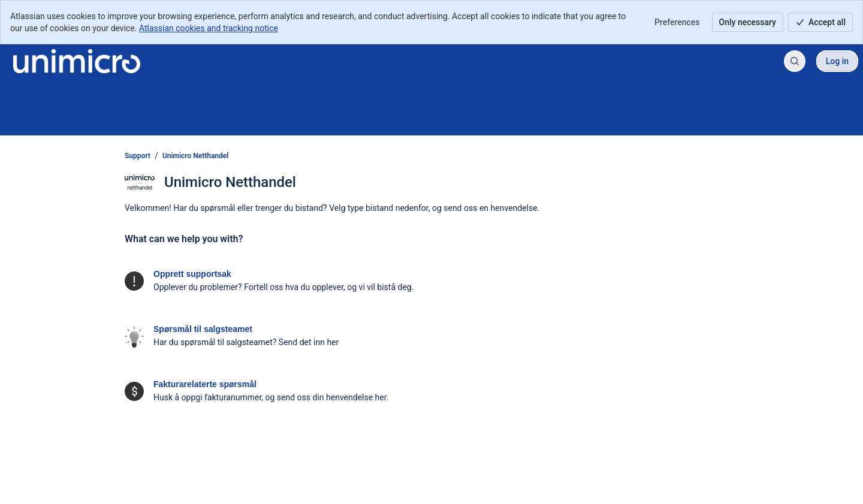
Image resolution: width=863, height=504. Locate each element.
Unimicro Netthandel (195, 156)
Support (138, 156)
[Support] (77, 61)
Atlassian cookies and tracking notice (209, 28)
